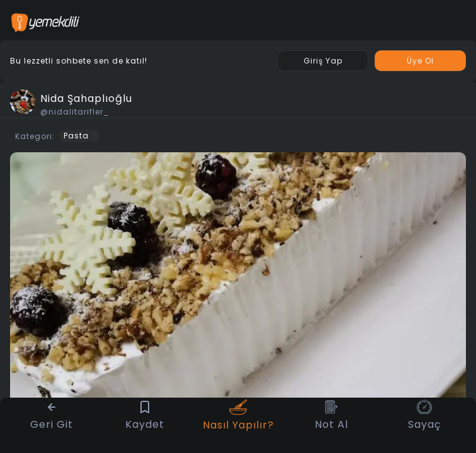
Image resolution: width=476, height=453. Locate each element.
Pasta (76, 136)
